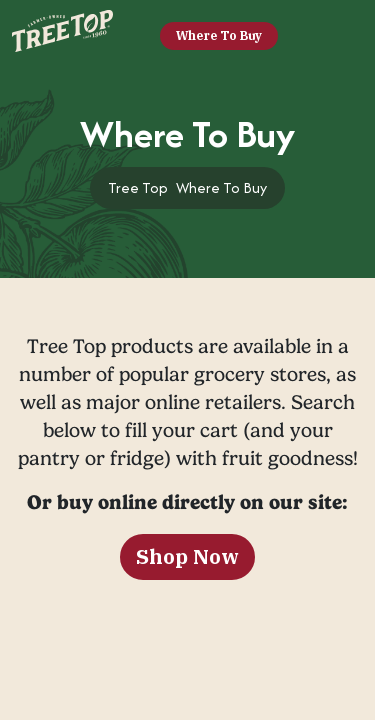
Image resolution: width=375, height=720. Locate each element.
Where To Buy (219, 35)
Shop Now (187, 556)
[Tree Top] (62, 33)
